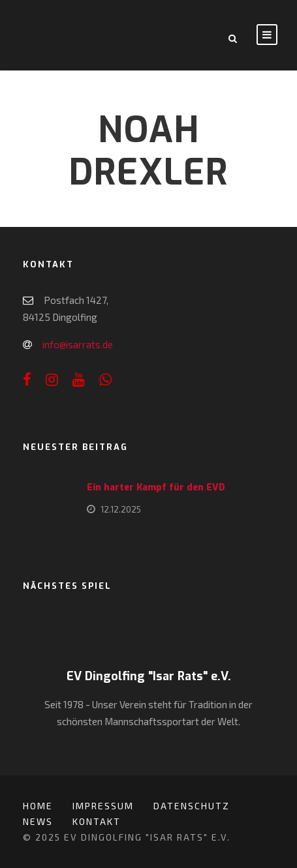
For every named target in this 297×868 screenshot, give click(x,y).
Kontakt (97, 821)
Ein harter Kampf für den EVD (156, 487)
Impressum (103, 806)
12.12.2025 (121, 509)
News (38, 821)
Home (38, 806)
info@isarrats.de (78, 344)
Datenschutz (192, 806)
